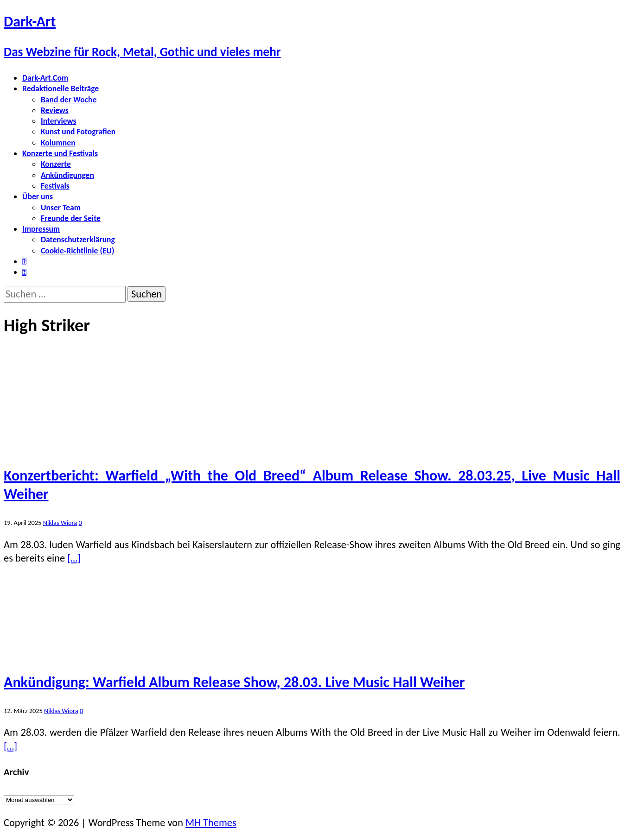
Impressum (41, 229)
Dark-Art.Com (45, 78)
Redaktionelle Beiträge (60, 88)
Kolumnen (58, 143)
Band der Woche (69, 100)
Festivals (55, 186)
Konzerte (56, 164)
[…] (74, 558)
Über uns (38, 196)
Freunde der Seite (71, 218)
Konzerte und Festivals (60, 153)
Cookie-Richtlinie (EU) (77, 251)
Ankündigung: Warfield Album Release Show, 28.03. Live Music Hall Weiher (234, 682)
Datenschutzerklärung (78, 240)
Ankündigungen (67, 175)
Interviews (59, 121)
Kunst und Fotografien (78, 132)
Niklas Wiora (60, 523)
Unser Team (61, 208)
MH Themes (211, 823)
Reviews (55, 110)
